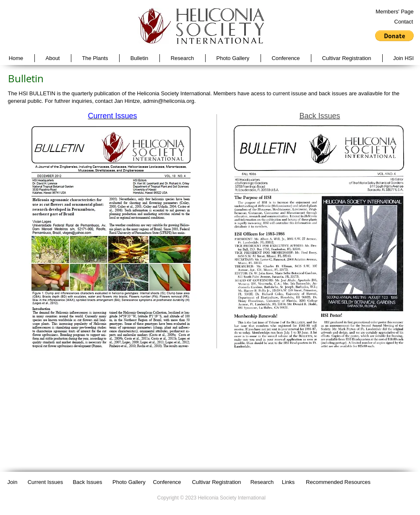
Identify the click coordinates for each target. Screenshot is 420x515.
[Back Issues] (88, 482)
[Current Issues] (46, 482)
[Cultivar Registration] (217, 482)
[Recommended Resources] (338, 482)
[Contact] (404, 22)
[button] (394, 36)
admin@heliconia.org (169, 101)
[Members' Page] (395, 12)
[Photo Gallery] (129, 482)
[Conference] (167, 482)
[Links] (288, 482)
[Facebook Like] (392, 482)
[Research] (262, 482)
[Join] (13, 482)
